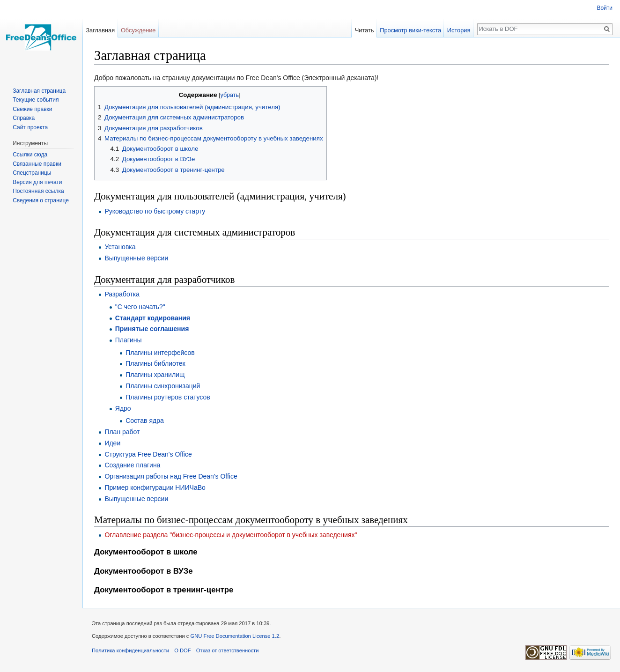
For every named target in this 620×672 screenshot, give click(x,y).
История (459, 30)
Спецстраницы (32, 173)
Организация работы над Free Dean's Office (171, 476)
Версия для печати (37, 182)
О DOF (182, 650)
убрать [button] (230, 95)
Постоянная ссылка (38, 191)
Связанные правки (37, 164)
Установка (120, 247)
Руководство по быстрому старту (155, 211)
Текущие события (36, 100)
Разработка (122, 294)
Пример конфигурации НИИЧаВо (155, 487)
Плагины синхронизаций (163, 386)
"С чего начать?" (140, 307)
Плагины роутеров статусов (168, 397)
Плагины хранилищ (155, 375)
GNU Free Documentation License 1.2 (235, 636)
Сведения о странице (41, 200)
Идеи (112, 443)
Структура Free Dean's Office (148, 454)
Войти (605, 8)
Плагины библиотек (155, 363)
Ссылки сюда (30, 155)
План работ (122, 432)
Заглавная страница (39, 91)
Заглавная (100, 30)
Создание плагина (132, 465)
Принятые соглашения (152, 329)
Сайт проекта (30, 127)
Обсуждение (138, 30)
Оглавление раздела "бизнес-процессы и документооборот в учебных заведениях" (231, 535)
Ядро (123, 408)
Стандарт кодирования (153, 318)
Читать (365, 30)
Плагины (129, 340)
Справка (24, 118)
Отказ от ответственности (228, 650)
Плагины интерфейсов (160, 353)
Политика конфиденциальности (130, 650)
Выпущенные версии (136, 258)
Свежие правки (32, 109)
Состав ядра (145, 421)
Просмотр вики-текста (410, 30)
